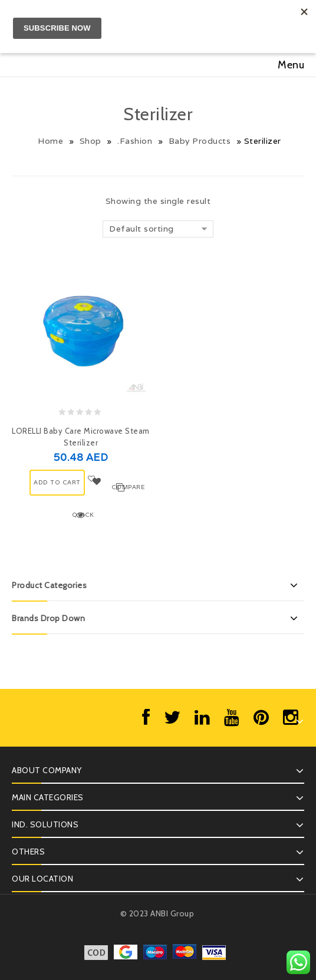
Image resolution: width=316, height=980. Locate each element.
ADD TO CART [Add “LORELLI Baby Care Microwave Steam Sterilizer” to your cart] (57, 482)
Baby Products (200, 141)
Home (50, 141)
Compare (122, 487)
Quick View (82, 516)
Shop (90, 141)
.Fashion (135, 141)
